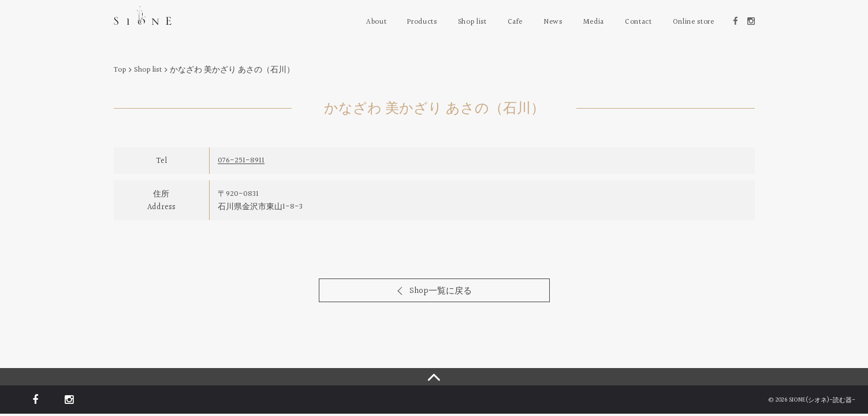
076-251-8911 (241, 161)
